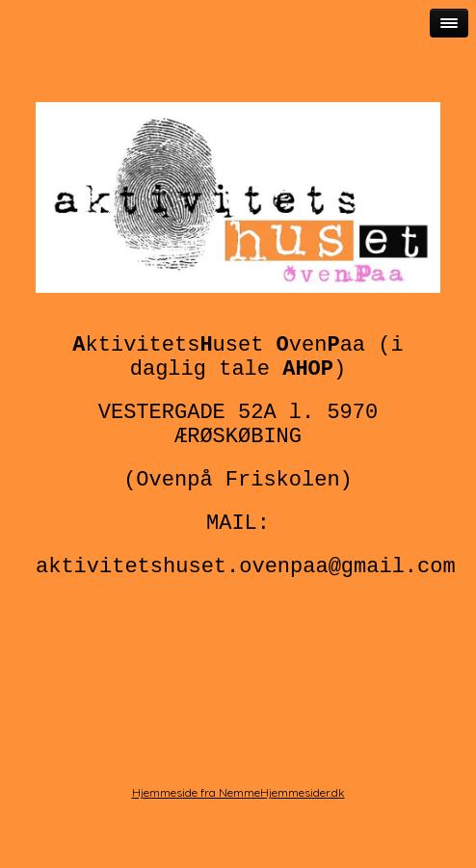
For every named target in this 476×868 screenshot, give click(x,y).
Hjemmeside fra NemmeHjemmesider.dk (238, 792)
